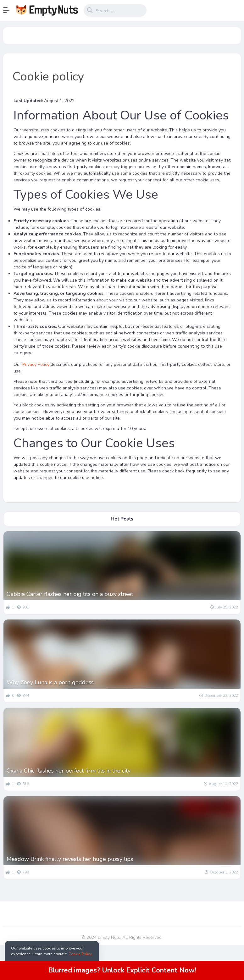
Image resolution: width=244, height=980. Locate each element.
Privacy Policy (36, 364)
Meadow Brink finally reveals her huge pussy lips (70, 859)
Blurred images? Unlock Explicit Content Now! (122, 970)
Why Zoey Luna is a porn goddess (50, 682)
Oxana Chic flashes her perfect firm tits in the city (69, 771)
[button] (9, 10)
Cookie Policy (80, 954)
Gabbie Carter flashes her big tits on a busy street (70, 594)
